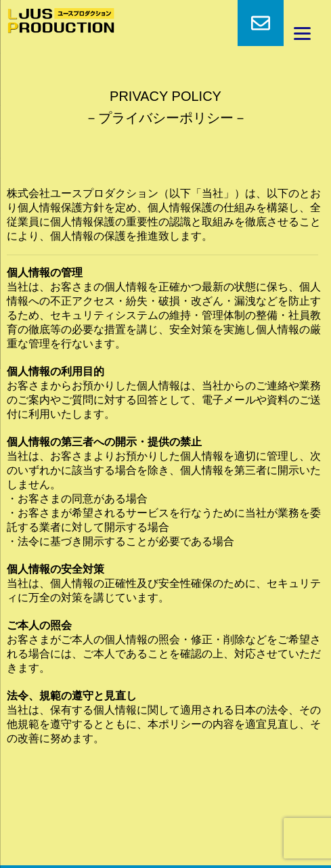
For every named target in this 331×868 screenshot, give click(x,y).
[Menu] (302, 34)
